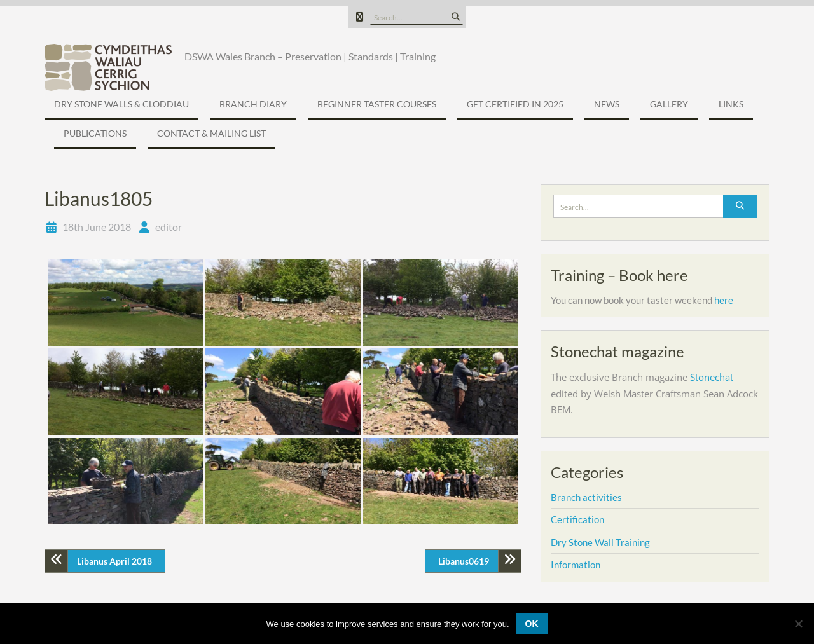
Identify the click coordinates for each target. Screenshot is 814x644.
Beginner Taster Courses (377, 104)
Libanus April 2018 (114, 561)
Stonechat (712, 377)
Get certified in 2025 (515, 104)
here (724, 300)
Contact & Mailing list (211, 133)
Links (731, 104)
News (607, 104)
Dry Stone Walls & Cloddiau (121, 104)
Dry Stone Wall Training (600, 542)
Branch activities (586, 497)
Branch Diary (253, 104)
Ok (532, 624)
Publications (95, 133)
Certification (577, 519)
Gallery (669, 104)
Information (576, 565)
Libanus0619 (464, 561)
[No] (798, 624)
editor (169, 227)
